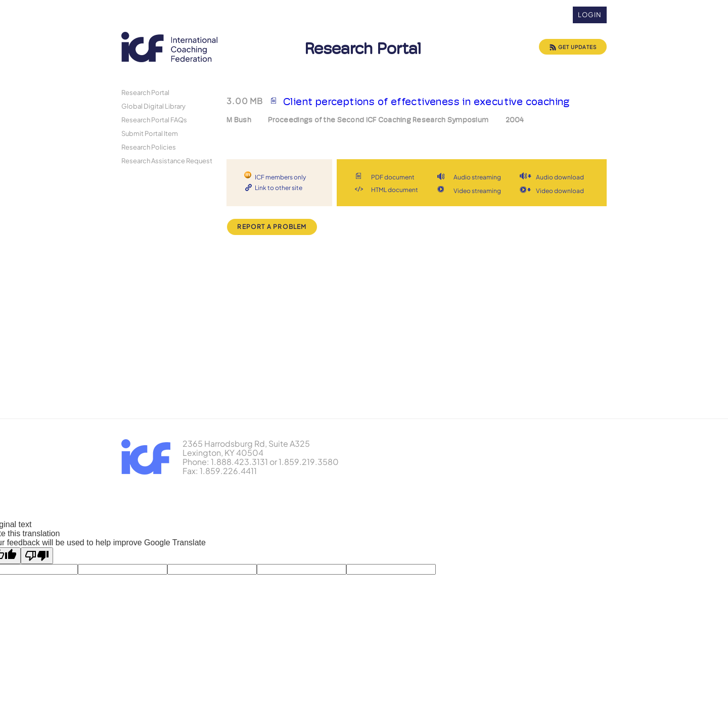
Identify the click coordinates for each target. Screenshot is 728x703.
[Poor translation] (37, 556)
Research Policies (149, 147)
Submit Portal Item (150, 133)
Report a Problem (272, 227)
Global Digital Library (153, 106)
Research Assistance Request (167, 160)
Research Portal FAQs (154, 120)
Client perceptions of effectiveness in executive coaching (427, 102)
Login (590, 15)
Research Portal (145, 92)
